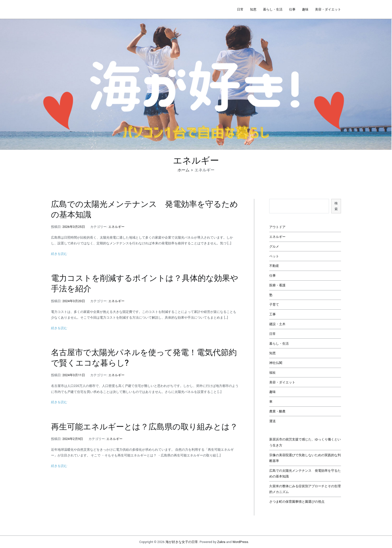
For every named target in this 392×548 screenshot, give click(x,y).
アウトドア (277, 227)
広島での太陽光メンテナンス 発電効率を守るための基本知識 (305, 473)
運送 (272, 421)
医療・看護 (277, 285)
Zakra (221, 542)
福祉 (272, 373)
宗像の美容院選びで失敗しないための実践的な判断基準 (305, 458)
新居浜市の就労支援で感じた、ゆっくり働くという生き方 (305, 442)
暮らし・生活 (273, 9)
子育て (274, 305)
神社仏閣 (276, 363)
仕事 (292, 9)
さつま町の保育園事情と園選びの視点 (297, 502)
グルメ (274, 246)
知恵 (253, 9)
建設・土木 (277, 324)
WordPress (240, 542)
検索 (336, 206)
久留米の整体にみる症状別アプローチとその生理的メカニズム (305, 489)
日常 (240, 9)
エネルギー (116, 227)
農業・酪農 (277, 411)
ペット (274, 256)
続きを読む (59, 254)
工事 (272, 314)
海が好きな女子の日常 (182, 542)
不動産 (274, 266)
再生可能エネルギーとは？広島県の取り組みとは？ (144, 427)
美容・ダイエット (328, 9)
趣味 (305, 9)
